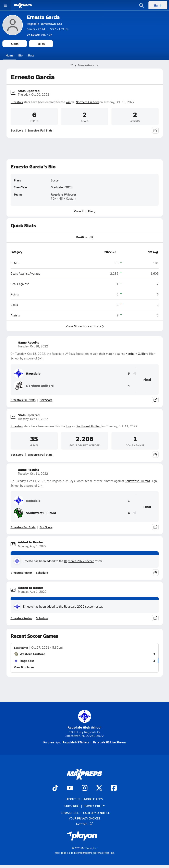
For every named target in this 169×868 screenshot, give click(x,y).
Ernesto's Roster (21, 573)
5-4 (40, 358)
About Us (73, 799)
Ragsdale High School (84, 720)
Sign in (158, 5)
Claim (15, 44)
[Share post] (155, 130)
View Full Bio (84, 211)
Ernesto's (17, 102)
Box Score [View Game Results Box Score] (46, 400)
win (68, 102)
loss (69, 426)
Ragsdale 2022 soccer (79, 561)
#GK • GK (40, 34)
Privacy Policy (94, 806)
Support (85, 824)
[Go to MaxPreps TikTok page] (55, 788)
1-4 (40, 486)
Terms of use (69, 813)
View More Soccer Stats (84, 326)
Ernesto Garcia (43, 17)
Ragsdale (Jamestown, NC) (44, 24)
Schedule (42, 573)
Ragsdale (27, 373)
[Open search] (142, 5)
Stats (31, 55)
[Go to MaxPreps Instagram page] (85, 788)
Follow (41, 44)
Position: (82, 237)
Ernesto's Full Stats (40, 130)
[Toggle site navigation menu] (5, 5)
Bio (20, 55)
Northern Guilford (87, 102)
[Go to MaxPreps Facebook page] (114, 788)
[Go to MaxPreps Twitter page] (99, 788)
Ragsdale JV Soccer (63, 194)
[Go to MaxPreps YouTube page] (70, 788)
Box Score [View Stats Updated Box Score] (17, 130)
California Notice (96, 813)
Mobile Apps (93, 799)
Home (10, 55)
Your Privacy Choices (85, 818)
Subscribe (72, 806)
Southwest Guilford (89, 426)
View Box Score (24, 667)
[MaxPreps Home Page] (72, 65)
